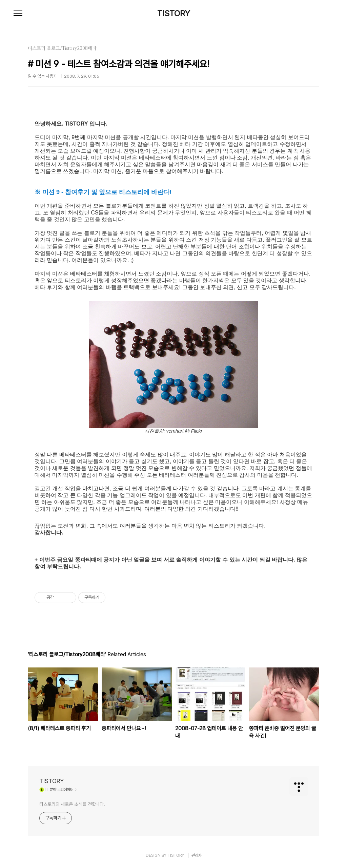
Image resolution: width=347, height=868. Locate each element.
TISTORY (174, 14)
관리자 (197, 855)
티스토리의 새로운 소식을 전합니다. (72, 804)
